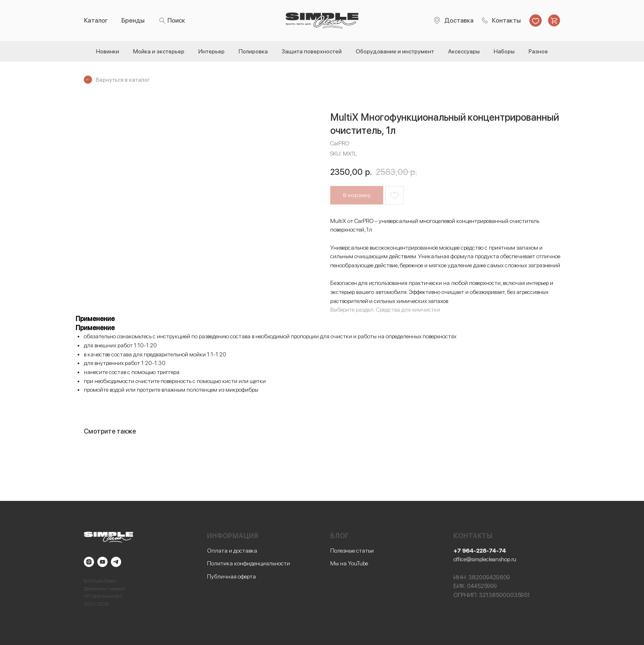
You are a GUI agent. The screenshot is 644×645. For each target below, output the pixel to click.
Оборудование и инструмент (395, 51)
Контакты (506, 20)
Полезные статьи (352, 551)
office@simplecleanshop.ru (485, 559)
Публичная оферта (231, 576)
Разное (538, 51)
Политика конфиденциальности (248, 563)
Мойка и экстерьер (159, 51)
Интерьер (212, 51)
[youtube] (102, 562)
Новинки (108, 51)
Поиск (176, 20)
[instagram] (89, 562)
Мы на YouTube (349, 563)
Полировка (253, 51)
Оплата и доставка (232, 551)
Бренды (133, 20)
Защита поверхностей (312, 51)
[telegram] (116, 562)
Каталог (96, 20)
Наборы (504, 51)
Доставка (459, 20)
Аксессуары (464, 51)
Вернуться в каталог (123, 80)
